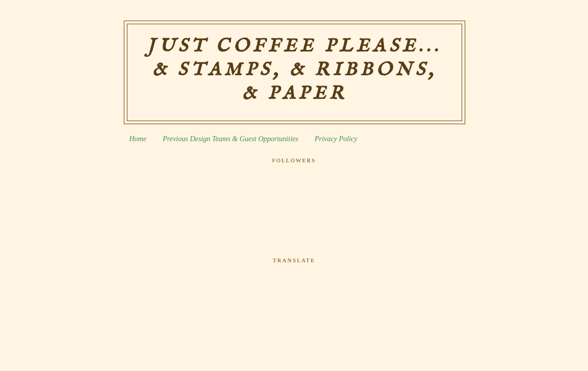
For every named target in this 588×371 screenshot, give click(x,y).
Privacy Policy (336, 139)
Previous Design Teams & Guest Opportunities (230, 139)
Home (138, 139)
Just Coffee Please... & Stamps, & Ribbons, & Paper (294, 70)
